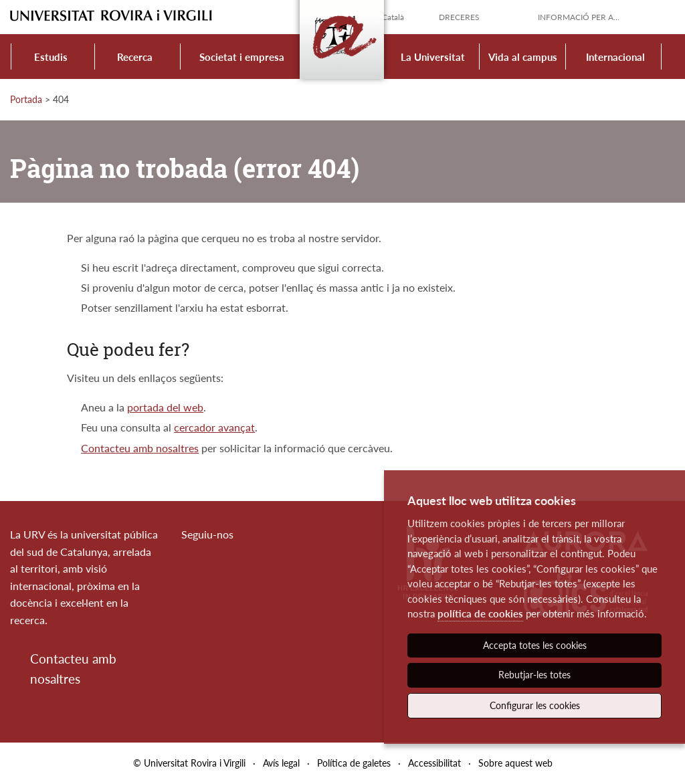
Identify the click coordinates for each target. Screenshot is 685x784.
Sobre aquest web (515, 763)
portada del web (165, 407)
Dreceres (459, 17)
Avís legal (281, 763)
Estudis (51, 57)
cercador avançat (214, 427)
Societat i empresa (242, 57)
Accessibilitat (434, 763)
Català (393, 17)
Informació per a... (579, 17)
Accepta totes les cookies (535, 645)
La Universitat (433, 57)
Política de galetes (354, 763)
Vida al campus (523, 57)
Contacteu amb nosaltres (140, 448)
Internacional (615, 57)
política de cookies (480, 613)
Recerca (135, 57)
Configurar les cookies (535, 705)
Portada (26, 99)
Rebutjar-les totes (534, 675)
